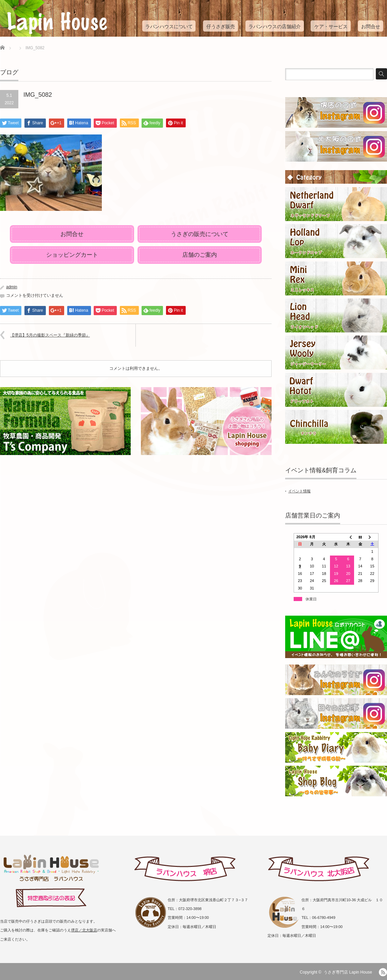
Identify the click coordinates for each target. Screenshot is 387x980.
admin (12, 287)
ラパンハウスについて (169, 26)
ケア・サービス (331, 26)
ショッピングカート (72, 255)
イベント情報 (299, 491)
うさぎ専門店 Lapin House (348, 972)
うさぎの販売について (200, 234)
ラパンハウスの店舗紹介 (275, 26)
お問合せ (371, 26)
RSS (383, 972)
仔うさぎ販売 (221, 26)
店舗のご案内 (200, 255)
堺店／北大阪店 (84, 930)
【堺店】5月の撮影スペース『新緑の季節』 (50, 335)
